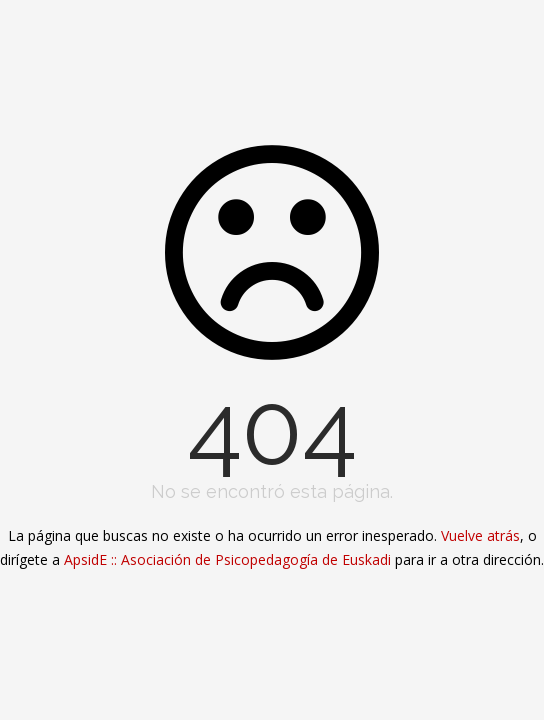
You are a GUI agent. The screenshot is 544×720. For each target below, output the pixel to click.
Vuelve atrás (480, 535)
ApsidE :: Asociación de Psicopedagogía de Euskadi (227, 559)
